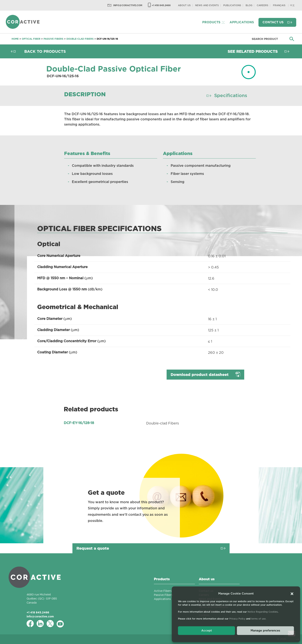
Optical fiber (31, 39)
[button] (292, 594)
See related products (253, 51)
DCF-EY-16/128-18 (79, 423)
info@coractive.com (128, 5)
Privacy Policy (237, 619)
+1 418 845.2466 (161, 5)
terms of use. (259, 619)
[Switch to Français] (279, 5)
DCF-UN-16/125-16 (107, 39)
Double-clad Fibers (80, 39)
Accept (207, 631)
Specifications (231, 96)
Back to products (45, 51)
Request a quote (93, 548)
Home (15, 39)
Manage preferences (265, 631)
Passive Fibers (53, 39)
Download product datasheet (200, 375)
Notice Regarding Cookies (263, 612)
